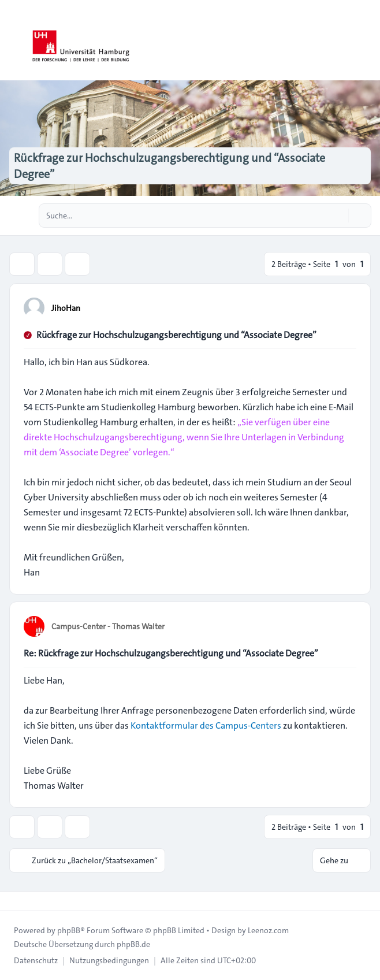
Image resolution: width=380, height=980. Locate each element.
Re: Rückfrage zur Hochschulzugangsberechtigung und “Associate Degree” (171, 653)
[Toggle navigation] (366, 40)
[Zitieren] (347, 307)
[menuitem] (36, 960)
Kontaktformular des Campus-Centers (206, 725)
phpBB (69, 930)
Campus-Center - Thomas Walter (108, 626)
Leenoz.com (268, 930)
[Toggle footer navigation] (14, 901)
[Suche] (338, 216)
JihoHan (66, 308)
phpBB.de (133, 944)
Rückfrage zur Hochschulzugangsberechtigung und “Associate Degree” (176, 335)
